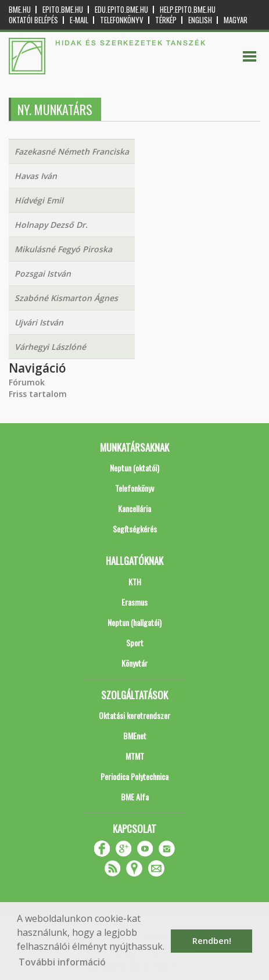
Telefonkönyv (122, 20)
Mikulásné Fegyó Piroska (63, 249)
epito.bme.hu (63, 10)
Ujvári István (39, 322)
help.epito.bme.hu (188, 10)
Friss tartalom (38, 394)
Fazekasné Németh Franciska (72, 151)
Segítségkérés (135, 529)
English (200, 20)
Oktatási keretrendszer (134, 715)
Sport (135, 643)
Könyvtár (134, 663)
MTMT (135, 756)
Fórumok (27, 382)
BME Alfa (135, 797)
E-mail (79, 20)
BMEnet (135, 736)
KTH (135, 582)
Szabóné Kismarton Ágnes (66, 298)
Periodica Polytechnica (134, 776)
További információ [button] (62, 962)
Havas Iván (36, 176)
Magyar (236, 20)
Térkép (166, 20)
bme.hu (20, 10)
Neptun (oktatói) (134, 468)
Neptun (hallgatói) (134, 622)
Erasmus (134, 602)
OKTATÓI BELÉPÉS (33, 20)
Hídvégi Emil (39, 200)
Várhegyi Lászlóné (50, 347)
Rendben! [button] (212, 941)
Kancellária (134, 508)
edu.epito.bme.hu (121, 10)
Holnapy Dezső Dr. (51, 225)
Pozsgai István (43, 273)
